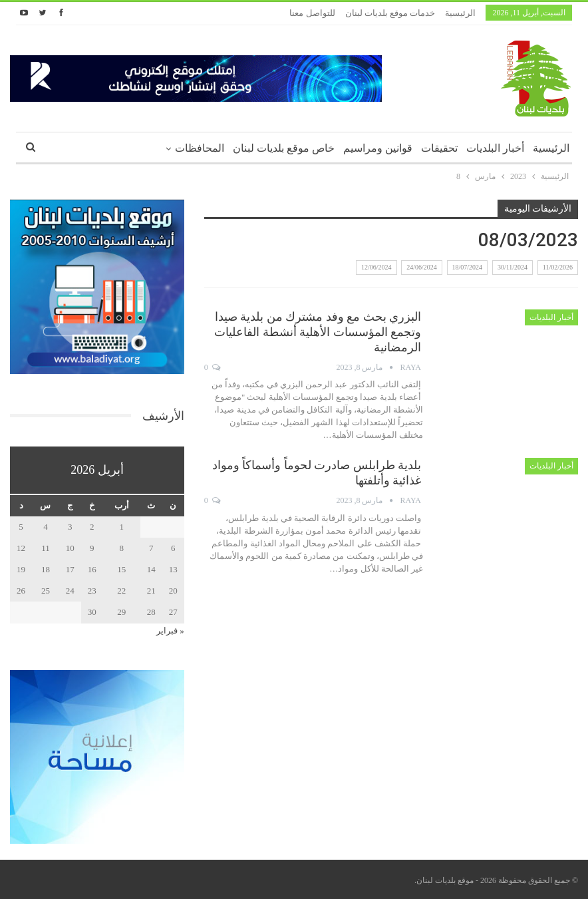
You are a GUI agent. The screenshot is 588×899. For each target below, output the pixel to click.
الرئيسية (460, 13)
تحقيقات (439, 148)
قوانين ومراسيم (378, 148)
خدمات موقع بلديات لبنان (390, 13)
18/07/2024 (468, 267)
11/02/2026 (558, 267)
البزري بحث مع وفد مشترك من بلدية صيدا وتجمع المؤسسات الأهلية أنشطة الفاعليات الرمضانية (318, 332)
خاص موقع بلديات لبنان (284, 148)
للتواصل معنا (312, 13)
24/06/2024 (422, 267)
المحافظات (200, 148)
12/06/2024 (376, 267)
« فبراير (170, 630)
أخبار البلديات (495, 148)
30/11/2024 (513, 267)
